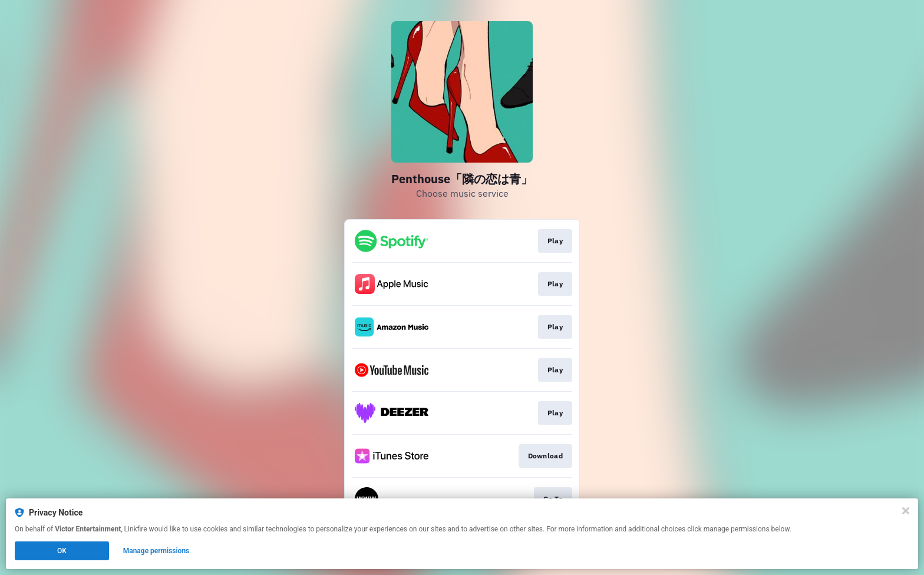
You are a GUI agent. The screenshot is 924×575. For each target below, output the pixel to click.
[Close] (906, 511)
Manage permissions (156, 551)
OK (62, 551)
